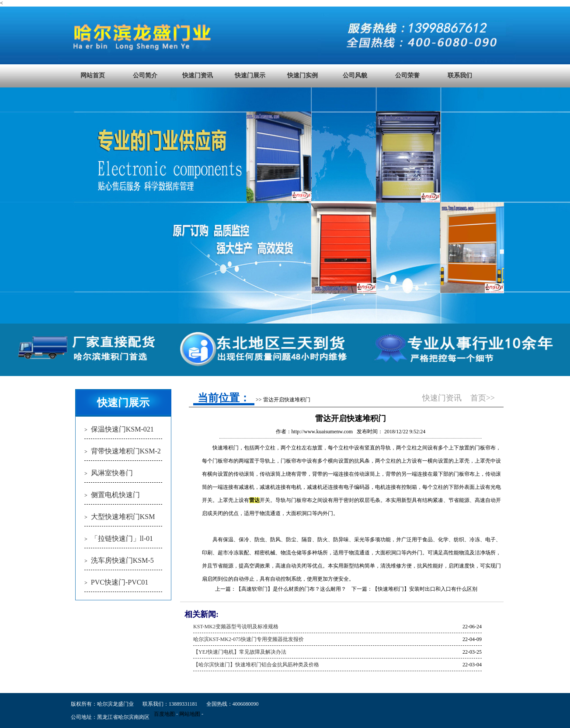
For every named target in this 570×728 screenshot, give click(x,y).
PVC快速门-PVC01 (120, 582)
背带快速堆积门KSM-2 (126, 451)
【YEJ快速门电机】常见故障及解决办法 (240, 652)
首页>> (483, 398)
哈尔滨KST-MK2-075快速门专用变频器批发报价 (249, 639)
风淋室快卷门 (112, 473)
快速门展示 (250, 75)
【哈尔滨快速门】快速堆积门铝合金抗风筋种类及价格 (256, 665)
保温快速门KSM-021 (122, 429)
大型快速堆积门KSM (123, 517)
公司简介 (145, 75)
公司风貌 (355, 75)
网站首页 (93, 75)
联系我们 (460, 75)
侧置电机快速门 (115, 495)
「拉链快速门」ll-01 (122, 538)
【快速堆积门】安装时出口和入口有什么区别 (425, 589)
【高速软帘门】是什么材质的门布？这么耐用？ (291, 589)
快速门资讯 (198, 75)
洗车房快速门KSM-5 (122, 560)
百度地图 (164, 714)
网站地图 (190, 714)
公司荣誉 (407, 75)
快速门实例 (302, 75)
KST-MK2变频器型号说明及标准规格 (236, 627)
